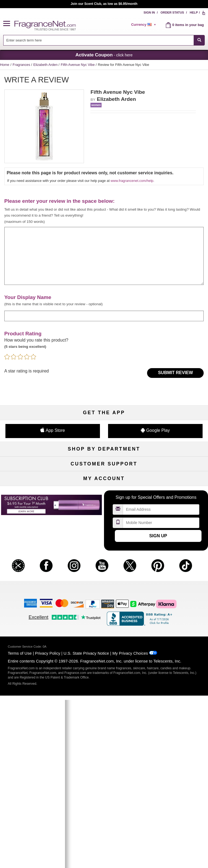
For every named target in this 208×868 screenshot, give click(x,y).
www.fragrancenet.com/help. (132, 181)
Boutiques (33, 501)
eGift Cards (33, 581)
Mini (175, 501)
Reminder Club (104, 643)
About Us (33, 572)
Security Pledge (104, 563)
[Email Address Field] (161, 678)
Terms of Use (20, 822)
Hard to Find (175, 510)
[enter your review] (104, 256)
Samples (104, 475)
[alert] (144, 25)
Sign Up (158, 704)
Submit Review (175, 373)
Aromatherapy (104, 492)
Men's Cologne (33, 483)
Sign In (149, 12)
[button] (9, 24)
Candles (175, 483)
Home (5, 65)
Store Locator (104, 590)
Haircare (33, 492)
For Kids (175, 466)
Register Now (33, 643)
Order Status (172, 12)
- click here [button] (104, 55)
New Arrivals (175, 492)
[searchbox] (99, 40)
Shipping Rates (104, 572)
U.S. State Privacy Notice (86, 822)
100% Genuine (104, 581)
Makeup (175, 475)
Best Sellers (104, 501)
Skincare (104, 483)
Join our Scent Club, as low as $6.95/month (104, 4)
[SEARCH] (199, 40)
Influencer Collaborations (33, 599)
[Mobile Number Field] (161, 691)
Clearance (104, 510)
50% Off (104, 466)
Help (194, 12)
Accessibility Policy (33, 590)
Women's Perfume (33, 475)
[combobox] (104, 40)
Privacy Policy (48, 822)
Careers (175, 581)
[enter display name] (104, 316)
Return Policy (104, 554)
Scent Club (104, 519)
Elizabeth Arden (46, 65)
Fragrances (22, 65)
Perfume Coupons (175, 572)
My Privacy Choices (130, 822)
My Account (33, 634)
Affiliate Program (175, 554)
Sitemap (175, 563)
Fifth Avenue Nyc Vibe (78, 65)
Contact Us (33, 563)
